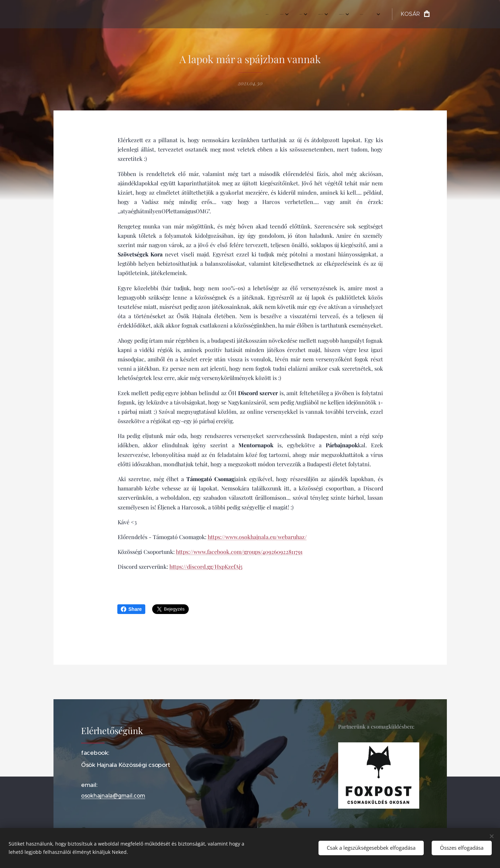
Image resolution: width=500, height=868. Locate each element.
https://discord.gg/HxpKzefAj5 (206, 567)
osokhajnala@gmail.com (113, 796)
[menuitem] (279, 14)
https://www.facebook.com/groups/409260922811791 (239, 552)
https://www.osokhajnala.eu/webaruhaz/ (257, 537)
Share (131, 609)
